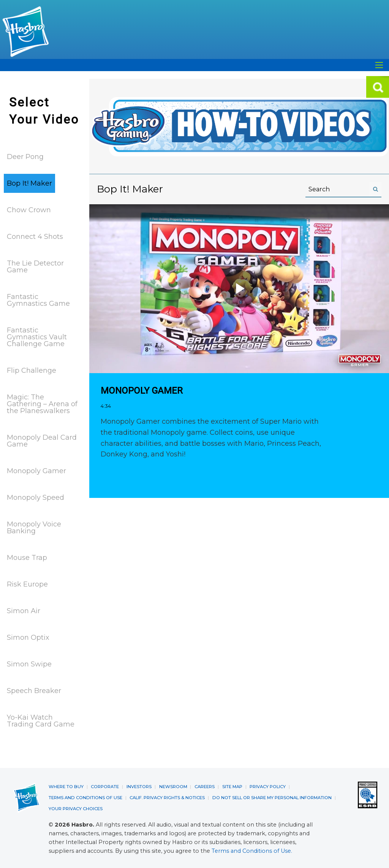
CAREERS (202, 786)
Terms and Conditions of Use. (252, 850)
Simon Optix (28, 637)
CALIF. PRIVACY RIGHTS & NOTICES (164, 797)
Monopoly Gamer (36, 471)
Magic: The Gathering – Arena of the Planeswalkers (42, 404)
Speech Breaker (34, 691)
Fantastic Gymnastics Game (38, 300)
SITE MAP (230, 786)
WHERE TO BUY (66, 786)
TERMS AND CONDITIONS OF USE (84, 797)
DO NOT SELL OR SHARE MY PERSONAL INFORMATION (267, 797)
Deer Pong (25, 157)
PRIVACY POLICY (265, 786)
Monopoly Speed (36, 498)
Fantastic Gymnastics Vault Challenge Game (37, 337)
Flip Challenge (32, 370)
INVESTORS (138, 786)
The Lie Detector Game (35, 267)
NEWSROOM (171, 786)
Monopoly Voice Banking (34, 528)
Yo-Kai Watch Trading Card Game (41, 721)
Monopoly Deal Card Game (42, 441)
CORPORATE (104, 786)
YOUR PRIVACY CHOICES (75, 808)
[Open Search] (379, 65)
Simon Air (24, 611)
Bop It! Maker (29, 183)
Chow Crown (29, 210)
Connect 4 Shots (35, 237)
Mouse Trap (27, 558)
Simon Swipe (29, 664)
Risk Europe (27, 584)
